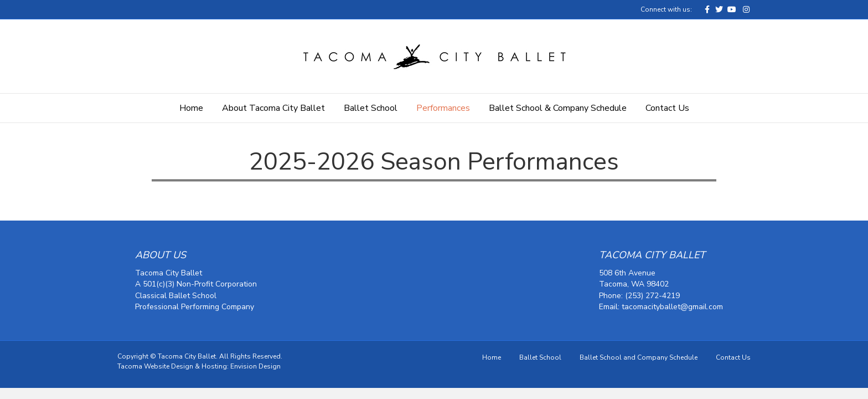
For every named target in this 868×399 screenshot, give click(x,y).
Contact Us (667, 108)
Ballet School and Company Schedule (639, 357)
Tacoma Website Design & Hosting (172, 366)
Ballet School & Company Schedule (558, 108)
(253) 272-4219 (652, 296)
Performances (443, 108)
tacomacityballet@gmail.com (672, 307)
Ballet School (371, 108)
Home (191, 108)
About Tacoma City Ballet (273, 108)
